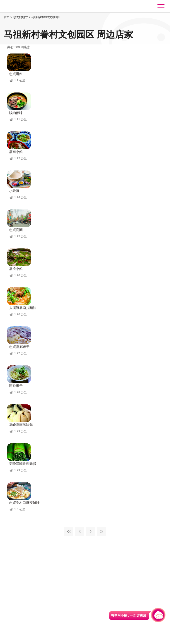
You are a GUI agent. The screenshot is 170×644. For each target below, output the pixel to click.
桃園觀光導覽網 (22, 6)
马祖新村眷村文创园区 (46, 17)
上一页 (80, 531)
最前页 (69, 531)
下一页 (90, 531)
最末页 (101, 531)
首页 (7, 17)
